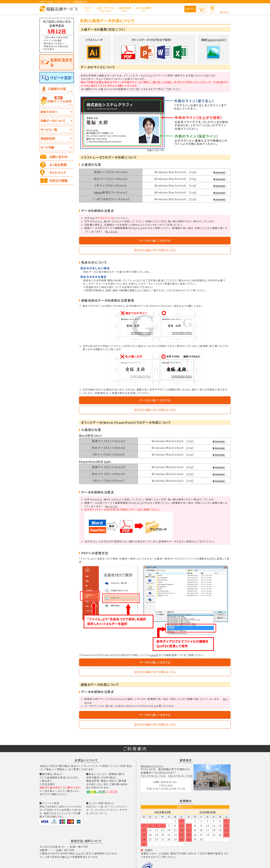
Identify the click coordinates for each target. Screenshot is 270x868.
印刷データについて (54, 114)
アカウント (201, 9)
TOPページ (79, 861)
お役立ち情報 (59, 174)
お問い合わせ (224, 12)
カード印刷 (48, 141)
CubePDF (156, 640)
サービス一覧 (50, 123)
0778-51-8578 (168, 756)
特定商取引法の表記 (113, 861)
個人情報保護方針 (151, 849)
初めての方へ (50, 105)
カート (213, 12)
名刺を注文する (60, 59)
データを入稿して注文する (117, 242)
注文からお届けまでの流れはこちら (192, 242)
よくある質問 (59, 158)
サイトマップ (58, 166)
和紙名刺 (98, 192)
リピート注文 (58, 72)
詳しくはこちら (113, 231)
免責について (190, 861)
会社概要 (94, 861)
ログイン (190, 9)
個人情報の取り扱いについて (165, 861)
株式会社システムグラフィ (155, 736)
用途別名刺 (48, 132)
